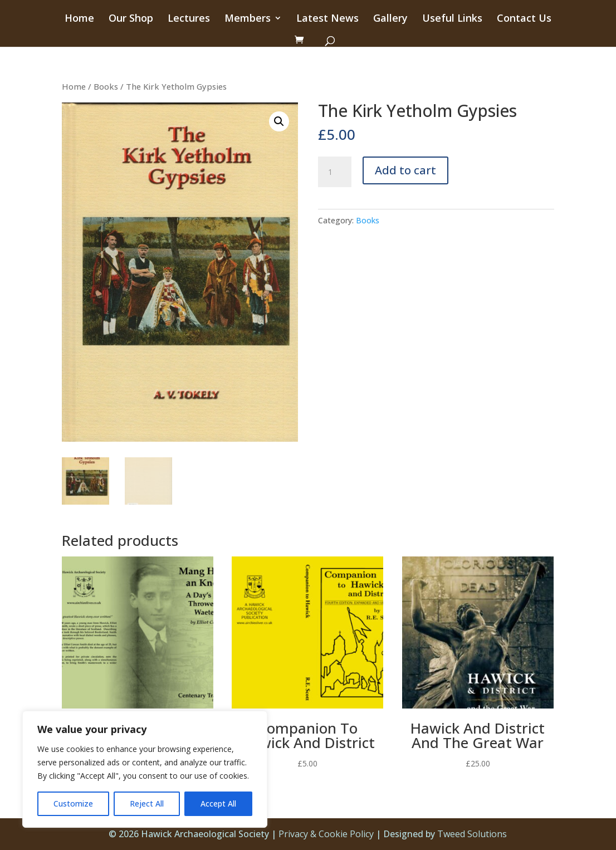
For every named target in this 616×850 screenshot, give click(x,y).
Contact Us (524, 19)
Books (106, 86)
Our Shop (131, 19)
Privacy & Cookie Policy (326, 834)
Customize (73, 803)
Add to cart (405, 170)
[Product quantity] (335, 172)
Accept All (218, 803)
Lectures (189, 19)
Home (79, 19)
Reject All (147, 803)
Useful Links (452, 19)
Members (248, 19)
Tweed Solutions (472, 834)
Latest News (327, 19)
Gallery (390, 19)
